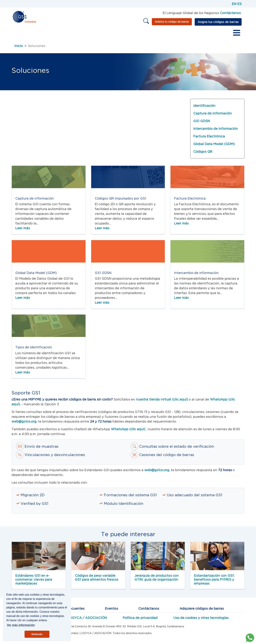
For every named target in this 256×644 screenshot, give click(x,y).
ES (239, 4)
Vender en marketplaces (195, 34)
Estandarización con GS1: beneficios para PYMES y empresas (214, 581)
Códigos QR (203, 154)
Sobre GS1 (37, 34)
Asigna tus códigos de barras (218, 22)
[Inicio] (24, 16)
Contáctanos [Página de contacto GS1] (230, 13)
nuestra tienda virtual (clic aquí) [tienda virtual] (162, 401)
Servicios (82, 34)
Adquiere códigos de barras (202, 610)
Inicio (19, 34)
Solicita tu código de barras (172, 22)
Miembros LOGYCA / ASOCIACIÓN (79, 620)
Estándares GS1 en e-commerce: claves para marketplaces (34, 581)
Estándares (60, 34)
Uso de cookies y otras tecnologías (201, 620)
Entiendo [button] (37, 634)
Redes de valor (106, 34)
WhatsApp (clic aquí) (129, 431)
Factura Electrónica (209, 138)
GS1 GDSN (202, 123)
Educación (133, 34)
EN (234, 4)
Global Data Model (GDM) (214, 146)
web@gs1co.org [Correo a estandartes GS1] (157, 472)
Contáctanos (149, 610)
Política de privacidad (140, 620)
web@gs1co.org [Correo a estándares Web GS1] (24, 423)
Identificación (204, 108)
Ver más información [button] (21, 625)
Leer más (23, 230)
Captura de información (213, 115)
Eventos (111, 610)
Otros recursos (158, 34)
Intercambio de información (216, 131)
